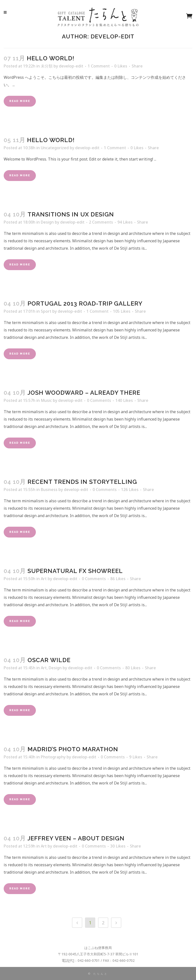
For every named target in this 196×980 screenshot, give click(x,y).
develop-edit (71, 66)
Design (47, 222)
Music (46, 400)
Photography (53, 757)
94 (125, 222)
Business (49, 490)
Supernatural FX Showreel (75, 571)
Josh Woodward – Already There (84, 393)
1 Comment (99, 66)
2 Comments (101, 222)
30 (118, 846)
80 (133, 668)
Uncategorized (55, 148)
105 (122, 311)
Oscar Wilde (49, 660)
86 (118, 579)
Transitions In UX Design (71, 214)
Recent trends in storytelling (82, 482)
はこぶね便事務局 (98, 948)
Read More (20, 101)
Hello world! (51, 58)
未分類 (47, 66)
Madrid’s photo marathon (73, 749)
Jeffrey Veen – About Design (76, 838)
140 (124, 400)
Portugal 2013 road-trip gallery (85, 303)
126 (130, 490)
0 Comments (99, 400)
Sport (46, 311)
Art (44, 579)
